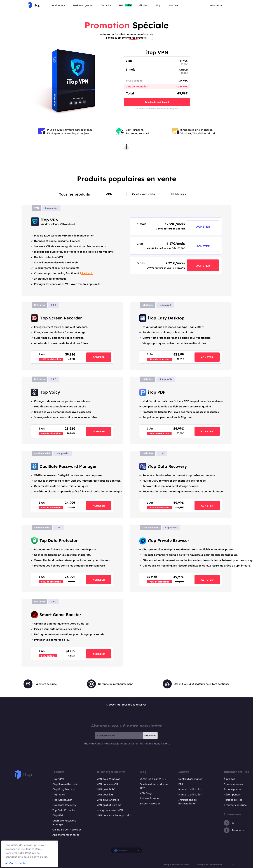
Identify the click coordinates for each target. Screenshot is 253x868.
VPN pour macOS (107, 784)
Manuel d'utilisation (190, 789)
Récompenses (232, 795)
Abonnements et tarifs (66, 835)
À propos (229, 779)
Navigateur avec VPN (110, 810)
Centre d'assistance (190, 779)
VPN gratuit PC (106, 789)
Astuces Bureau (149, 798)
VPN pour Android (108, 800)
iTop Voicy (59, 795)
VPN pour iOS (105, 795)
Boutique (173, 5)
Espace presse (233, 789)
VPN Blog (146, 793)
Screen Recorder (150, 804)
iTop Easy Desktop (64, 789)
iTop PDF (58, 815)
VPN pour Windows (108, 779)
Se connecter (216, 5)
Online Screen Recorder (67, 830)
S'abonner (150, 735)
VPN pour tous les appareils (114, 815)
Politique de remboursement (176, 865)
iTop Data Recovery (64, 805)
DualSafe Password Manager (64, 822)
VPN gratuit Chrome (109, 805)
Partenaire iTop (233, 800)
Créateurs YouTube (235, 805)
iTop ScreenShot (62, 800)
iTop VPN (58, 779)
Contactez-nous (233, 784)
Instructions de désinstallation (188, 802)
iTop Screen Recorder (65, 784)
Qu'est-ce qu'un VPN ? (153, 779)
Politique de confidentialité (209, 865)
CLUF (232, 865)
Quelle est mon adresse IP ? (154, 786)
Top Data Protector (64, 810)
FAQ (181, 784)
